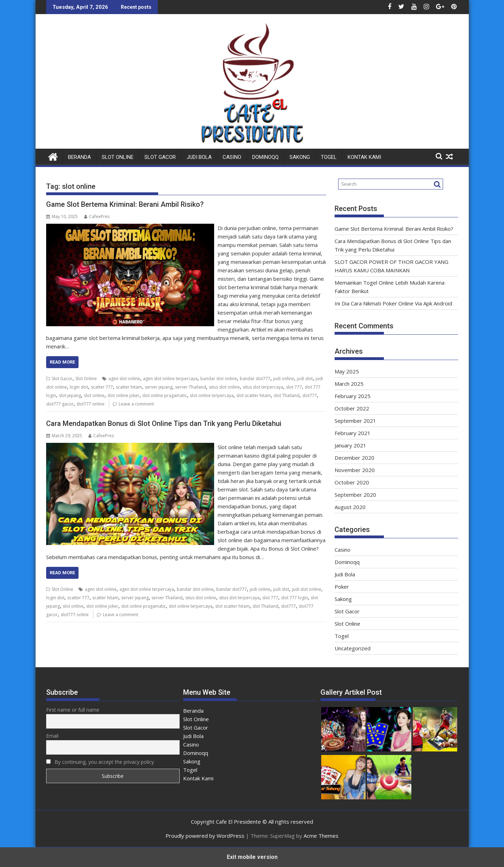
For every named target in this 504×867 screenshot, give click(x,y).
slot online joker (123, 395)
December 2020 (354, 458)
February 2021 (353, 433)
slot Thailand (287, 395)
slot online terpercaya (212, 395)
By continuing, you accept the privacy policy (100, 762)
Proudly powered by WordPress (205, 836)
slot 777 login (294, 598)
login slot (79, 387)
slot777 (310, 395)
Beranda (79, 157)
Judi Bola (199, 157)
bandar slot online (219, 379)
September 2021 (355, 421)
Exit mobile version (252, 857)
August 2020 (350, 507)
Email (52, 736)
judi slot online (307, 589)
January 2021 (350, 445)
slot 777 (294, 387)
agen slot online (124, 379)
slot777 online (91, 404)
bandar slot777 (255, 379)
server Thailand (191, 387)
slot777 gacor (60, 404)
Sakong (300, 157)
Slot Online (118, 157)
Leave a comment (136, 404)
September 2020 (355, 495)
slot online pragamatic (165, 395)
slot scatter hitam (254, 395)
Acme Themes (321, 836)
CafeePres (97, 216)
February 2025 (353, 396)
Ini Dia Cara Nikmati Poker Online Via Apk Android (393, 303)
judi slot (305, 379)
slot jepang (70, 395)
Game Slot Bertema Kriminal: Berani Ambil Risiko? (125, 204)
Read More (62, 362)
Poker (342, 587)
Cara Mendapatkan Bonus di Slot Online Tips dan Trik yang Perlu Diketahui (164, 423)
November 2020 (355, 470)
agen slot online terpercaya (170, 379)
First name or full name (73, 710)
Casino (232, 157)
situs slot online (224, 387)
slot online (94, 395)
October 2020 (352, 482)
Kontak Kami (364, 157)
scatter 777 (102, 387)
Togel (329, 157)
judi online (284, 379)
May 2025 (347, 371)
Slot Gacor (160, 157)
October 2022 (352, 408)
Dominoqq (265, 157)
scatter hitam (129, 387)
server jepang (158, 387)
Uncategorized (353, 648)
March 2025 (349, 384)
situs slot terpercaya (263, 387)
